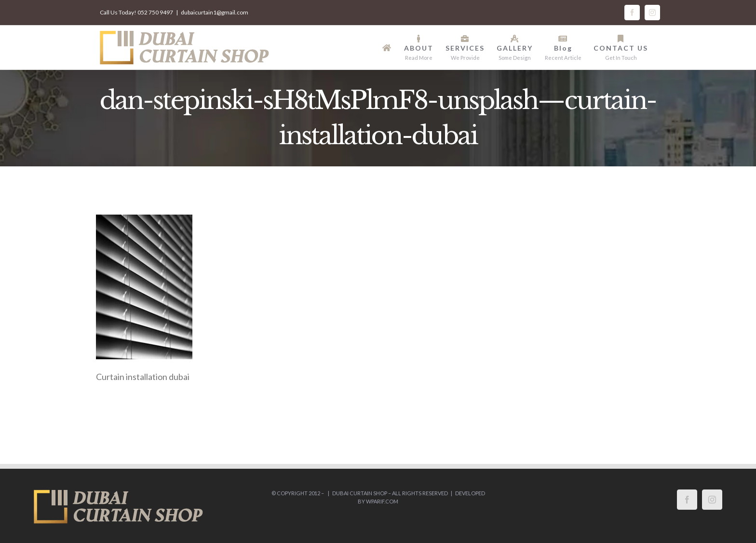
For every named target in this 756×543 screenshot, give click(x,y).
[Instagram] (712, 500)
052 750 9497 (155, 12)
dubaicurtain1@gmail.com (215, 12)
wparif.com (382, 501)
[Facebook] (687, 500)
